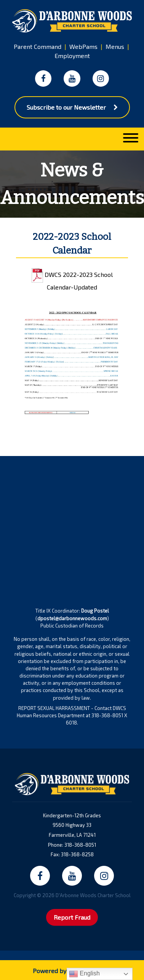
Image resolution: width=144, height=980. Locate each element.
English (84, 974)
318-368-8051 (80, 845)
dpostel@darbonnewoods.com (72, 618)
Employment (72, 56)
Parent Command (38, 46)
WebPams (83, 46)
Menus (115, 46)
